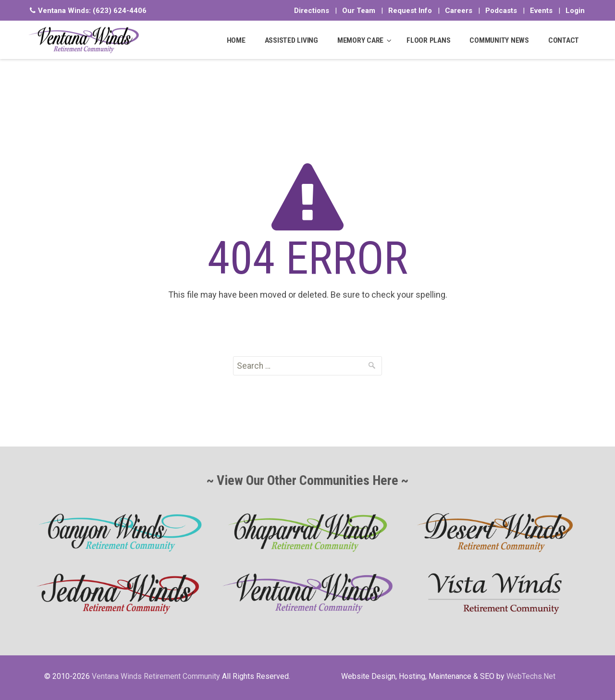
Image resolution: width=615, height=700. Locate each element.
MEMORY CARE (360, 40)
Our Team (359, 11)
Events (541, 11)
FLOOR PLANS (428, 40)
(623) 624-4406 (120, 11)
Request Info (410, 11)
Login (575, 11)
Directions (312, 11)
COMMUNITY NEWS (499, 40)
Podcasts (501, 11)
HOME (236, 40)
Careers (459, 11)
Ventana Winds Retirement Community (156, 676)
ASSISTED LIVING (291, 40)
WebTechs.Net (531, 676)
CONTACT (564, 40)
